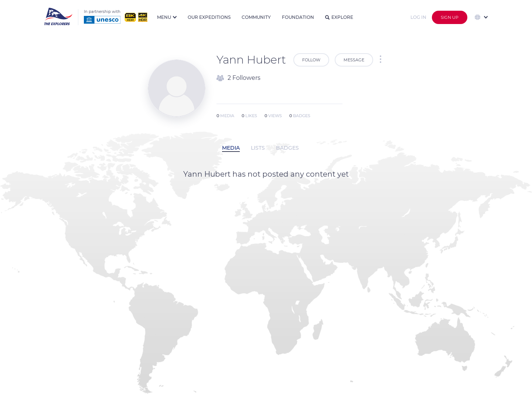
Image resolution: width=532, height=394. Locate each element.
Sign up (450, 17)
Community (256, 17)
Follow (311, 60)
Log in (418, 17)
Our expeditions (209, 17)
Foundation (298, 17)
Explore (339, 17)
